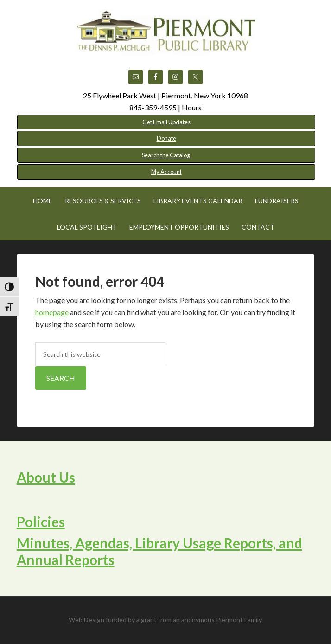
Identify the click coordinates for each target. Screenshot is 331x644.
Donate (166, 138)
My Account (166, 172)
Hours (192, 107)
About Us (46, 477)
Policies (41, 522)
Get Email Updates (166, 122)
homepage (52, 312)
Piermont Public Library (165, 32)
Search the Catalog (166, 155)
